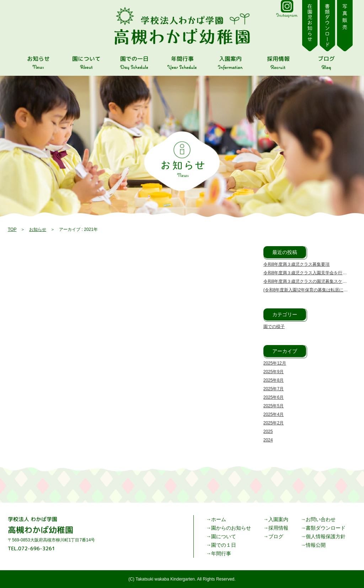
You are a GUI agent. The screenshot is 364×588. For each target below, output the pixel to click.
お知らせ (38, 229)
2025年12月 (275, 363)
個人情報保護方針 (326, 536)
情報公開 (316, 545)
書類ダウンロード (326, 528)
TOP (12, 229)
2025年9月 (274, 372)
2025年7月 (274, 389)
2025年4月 (274, 414)
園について (224, 536)
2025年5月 (274, 406)
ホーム (219, 519)
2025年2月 (274, 423)
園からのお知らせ (231, 528)
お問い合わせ (321, 519)
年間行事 (221, 553)
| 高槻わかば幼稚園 (182, 26)
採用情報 (278, 528)
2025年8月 (274, 380)
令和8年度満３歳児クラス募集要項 (297, 264)
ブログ (276, 536)
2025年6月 (274, 397)
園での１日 (224, 545)
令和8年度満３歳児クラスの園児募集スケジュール (312, 281)
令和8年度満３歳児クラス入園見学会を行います (309, 273)
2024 (268, 440)
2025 (268, 431)
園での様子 (274, 327)
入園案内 (278, 519)
